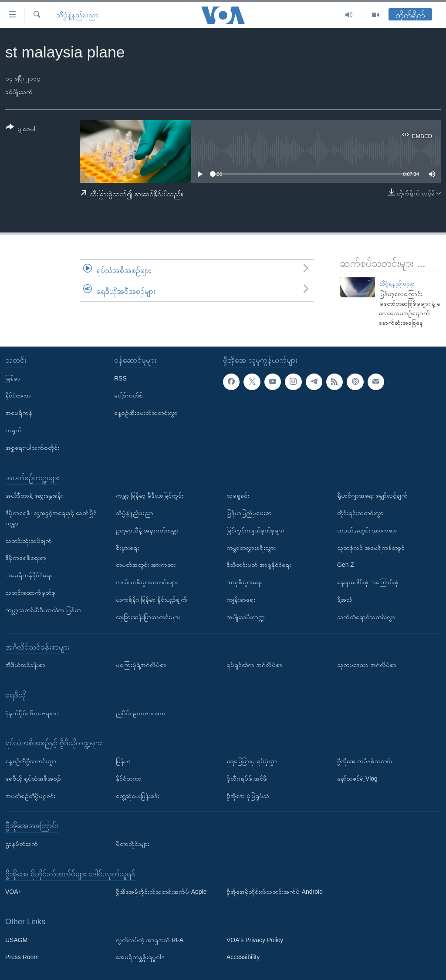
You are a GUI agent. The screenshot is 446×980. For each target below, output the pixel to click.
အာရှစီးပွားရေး (244, 582)
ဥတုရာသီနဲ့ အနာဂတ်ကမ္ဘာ (147, 530)
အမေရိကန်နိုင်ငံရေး (29, 575)
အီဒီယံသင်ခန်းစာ (25, 665)
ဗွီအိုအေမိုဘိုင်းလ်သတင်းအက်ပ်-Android (275, 892)
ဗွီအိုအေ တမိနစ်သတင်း (365, 761)
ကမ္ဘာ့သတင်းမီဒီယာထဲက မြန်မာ (43, 610)
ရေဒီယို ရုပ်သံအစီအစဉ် (33, 778)
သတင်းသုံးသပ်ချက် (29, 541)
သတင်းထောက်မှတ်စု (30, 593)
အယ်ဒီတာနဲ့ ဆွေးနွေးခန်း (34, 495)
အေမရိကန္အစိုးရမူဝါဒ (140, 957)
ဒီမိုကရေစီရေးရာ (26, 558)
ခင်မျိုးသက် (19, 92)
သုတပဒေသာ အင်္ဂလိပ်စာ (367, 665)
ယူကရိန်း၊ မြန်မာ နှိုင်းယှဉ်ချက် (152, 599)
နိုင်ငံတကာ (18, 396)
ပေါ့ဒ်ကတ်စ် (128, 396)
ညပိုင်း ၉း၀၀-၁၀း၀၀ (141, 713)
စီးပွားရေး (127, 548)
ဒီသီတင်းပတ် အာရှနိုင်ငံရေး (259, 565)
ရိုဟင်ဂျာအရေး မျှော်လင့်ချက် (372, 495)
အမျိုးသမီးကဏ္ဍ (246, 617)
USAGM (16, 940)
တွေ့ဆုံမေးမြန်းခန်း (138, 796)
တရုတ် (13, 430)
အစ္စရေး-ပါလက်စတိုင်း (32, 448)
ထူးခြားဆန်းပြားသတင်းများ (148, 617)
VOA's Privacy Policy (255, 940)
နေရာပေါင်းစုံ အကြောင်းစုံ (368, 582)
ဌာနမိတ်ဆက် (22, 844)
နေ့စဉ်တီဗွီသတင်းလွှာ (31, 761)
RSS (120, 378)
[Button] (20, 130)
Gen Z (346, 565)
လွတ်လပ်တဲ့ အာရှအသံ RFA (150, 940)
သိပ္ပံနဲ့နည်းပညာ (77, 15)
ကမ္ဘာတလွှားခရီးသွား (251, 548)
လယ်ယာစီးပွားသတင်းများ (147, 582)
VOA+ (14, 892)
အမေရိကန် (19, 413)
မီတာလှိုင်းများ (133, 844)
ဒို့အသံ (345, 599)
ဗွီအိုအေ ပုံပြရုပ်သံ (248, 796)
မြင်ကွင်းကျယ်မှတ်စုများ (255, 530)
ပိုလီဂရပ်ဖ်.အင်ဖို (247, 778)
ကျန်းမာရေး (241, 599)
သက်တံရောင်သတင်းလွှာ (366, 617)
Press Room (22, 957)
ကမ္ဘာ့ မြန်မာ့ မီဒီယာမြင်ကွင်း (150, 495)
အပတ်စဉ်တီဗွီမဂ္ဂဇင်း (30, 796)
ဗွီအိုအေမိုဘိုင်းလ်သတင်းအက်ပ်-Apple (161, 892)
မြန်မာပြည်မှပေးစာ (249, 513)
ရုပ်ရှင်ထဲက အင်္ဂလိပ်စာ (254, 665)
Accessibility (243, 957)
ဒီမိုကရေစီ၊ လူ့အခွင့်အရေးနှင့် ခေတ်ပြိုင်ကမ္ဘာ (51, 518)
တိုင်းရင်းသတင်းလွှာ (360, 513)
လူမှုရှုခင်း (238, 495)
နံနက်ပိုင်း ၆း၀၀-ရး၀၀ (32, 713)
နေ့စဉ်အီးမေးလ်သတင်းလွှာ (146, 413)
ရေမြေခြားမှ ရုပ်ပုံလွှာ (252, 761)
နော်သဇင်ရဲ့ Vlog (357, 778)
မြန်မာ (13, 378)
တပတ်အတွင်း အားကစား (146, 565)
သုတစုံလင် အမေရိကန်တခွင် (371, 548)
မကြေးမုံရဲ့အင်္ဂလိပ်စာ (141, 665)
